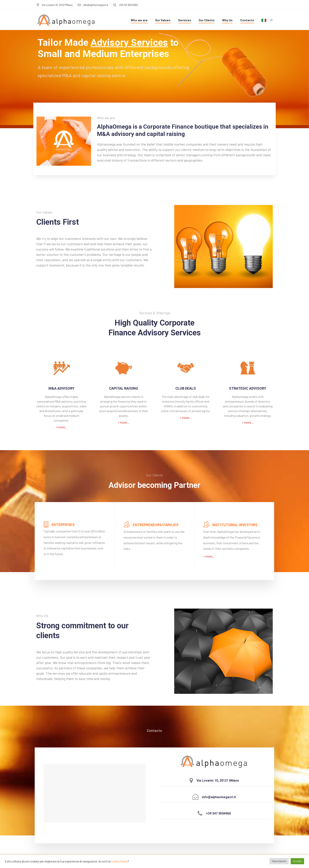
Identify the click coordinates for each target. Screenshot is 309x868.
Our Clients (207, 20)
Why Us (227, 20)
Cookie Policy (119, 861)
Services (185, 20)
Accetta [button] (297, 861)
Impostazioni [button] (279, 861)
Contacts (247, 20)
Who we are (139, 20)
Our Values (163, 20)
